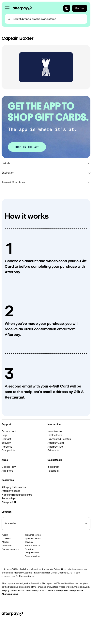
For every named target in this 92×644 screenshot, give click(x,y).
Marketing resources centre (17, 495)
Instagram (54, 467)
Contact (6, 439)
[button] (67, 8)
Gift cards (53, 451)
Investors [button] (7, 546)
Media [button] (5, 542)
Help (4, 435)
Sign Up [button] (80, 8)
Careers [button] (6, 539)
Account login (9, 432)
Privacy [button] (29, 542)
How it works (55, 432)
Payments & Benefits (59, 439)
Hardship (7, 447)
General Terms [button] (33, 535)
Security (6, 443)
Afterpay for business (14, 487)
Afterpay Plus (55, 447)
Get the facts (55, 435)
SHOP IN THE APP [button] (27, 147)
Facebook (53, 471)
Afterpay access (11, 491)
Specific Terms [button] (33, 539)
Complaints (8, 451)
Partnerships (9, 499)
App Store (7, 471)
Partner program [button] (10, 549)
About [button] (5, 535)
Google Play (9, 467)
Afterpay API (9, 503)
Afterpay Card (56, 443)
